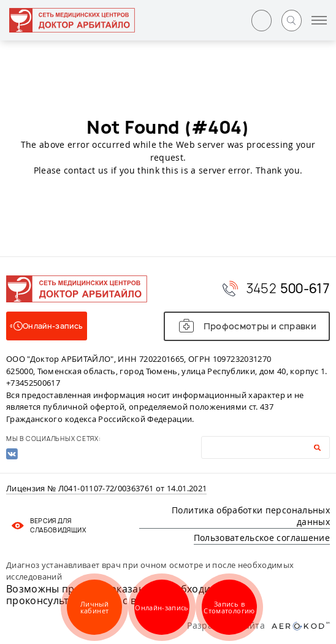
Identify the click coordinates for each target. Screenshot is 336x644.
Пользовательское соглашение (262, 538)
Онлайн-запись (162, 608)
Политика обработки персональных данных (251, 516)
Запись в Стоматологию (229, 607)
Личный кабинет (94, 607)
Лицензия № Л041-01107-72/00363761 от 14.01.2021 (106, 489)
